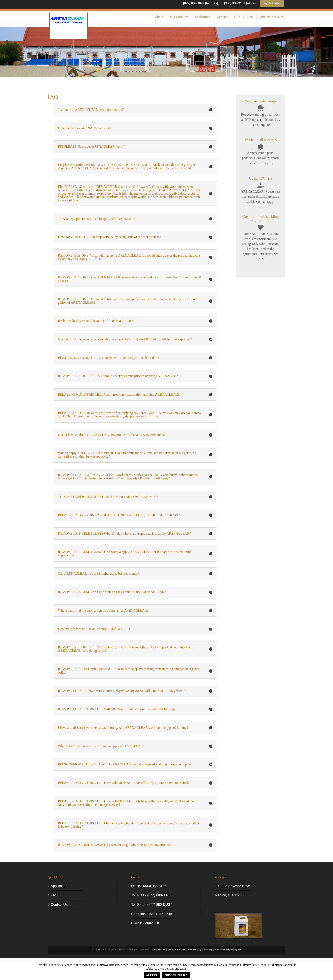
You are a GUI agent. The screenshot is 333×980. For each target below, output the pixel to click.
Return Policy (194, 950)
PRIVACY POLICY (176, 975)
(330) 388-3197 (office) (240, 3)
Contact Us (59, 905)
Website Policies (176, 950)
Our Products (179, 17)
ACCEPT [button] (152, 975)
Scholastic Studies (271, 17)
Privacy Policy (158, 950)
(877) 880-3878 (159, 895)
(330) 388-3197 (155, 886)
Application (202, 17)
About (159, 17)
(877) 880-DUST (160, 905)
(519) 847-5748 (160, 914)
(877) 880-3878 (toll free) (201, 3)
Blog (250, 17)
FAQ (237, 17)
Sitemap (208, 950)
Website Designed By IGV (228, 950)
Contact (222, 17)
